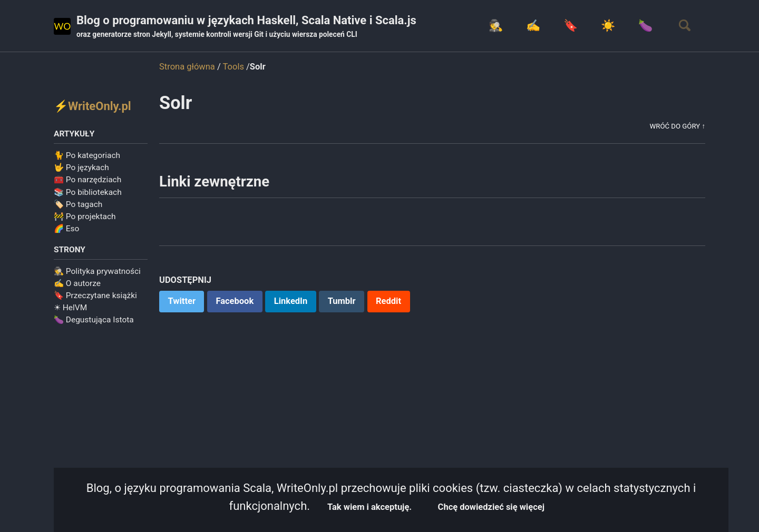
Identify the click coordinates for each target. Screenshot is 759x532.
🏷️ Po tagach (78, 204)
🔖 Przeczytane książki (95, 295)
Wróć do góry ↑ (678, 126)
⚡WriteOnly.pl (93, 106)
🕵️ (496, 26)
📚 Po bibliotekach (88, 192)
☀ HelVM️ (70, 308)
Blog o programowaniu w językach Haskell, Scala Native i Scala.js (246, 27)
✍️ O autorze (77, 283)
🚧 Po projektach (85, 216)
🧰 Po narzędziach (87, 180)
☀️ (608, 26)
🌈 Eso (66, 229)
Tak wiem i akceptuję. (369, 507)
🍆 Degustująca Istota (94, 320)
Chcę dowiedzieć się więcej (491, 507)
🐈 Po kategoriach (87, 155)
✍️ (533, 26)
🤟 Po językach (81, 168)
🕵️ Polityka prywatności (97, 271)
